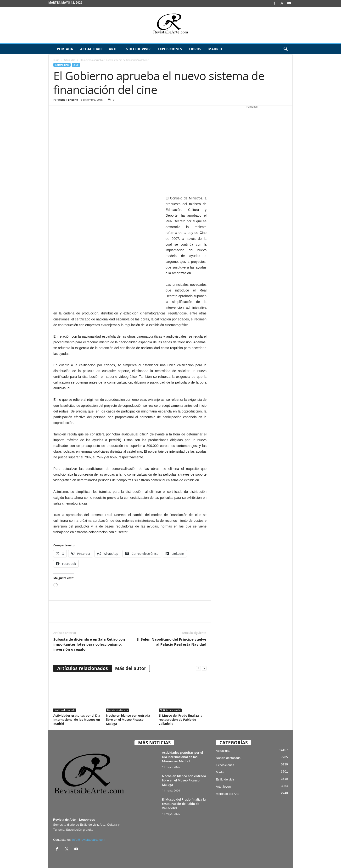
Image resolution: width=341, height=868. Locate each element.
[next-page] (204, 651)
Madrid (215, 49)
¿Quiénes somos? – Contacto (271, 863)
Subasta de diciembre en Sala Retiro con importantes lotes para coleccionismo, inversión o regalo (89, 627)
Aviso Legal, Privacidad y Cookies (171, 857)
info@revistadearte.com (89, 822)
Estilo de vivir (138, 49)
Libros (195, 49)
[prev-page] (198, 651)
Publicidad (279, 857)
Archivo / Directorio (256, 857)
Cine (76, 65)
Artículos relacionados (83, 651)
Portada (65, 49)
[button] (285, 49)
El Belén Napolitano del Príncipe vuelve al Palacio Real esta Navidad (171, 624)
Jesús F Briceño (68, 100)
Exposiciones (170, 49)
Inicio (56, 60)
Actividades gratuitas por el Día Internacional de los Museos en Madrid (77, 702)
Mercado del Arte (228, 776)
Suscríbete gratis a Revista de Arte (217, 857)
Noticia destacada (65, 693)
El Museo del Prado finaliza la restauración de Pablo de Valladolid (180, 702)
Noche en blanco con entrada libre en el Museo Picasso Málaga (128, 702)
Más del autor (131, 651)
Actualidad (91, 49)
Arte (113, 49)
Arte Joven (223, 769)
